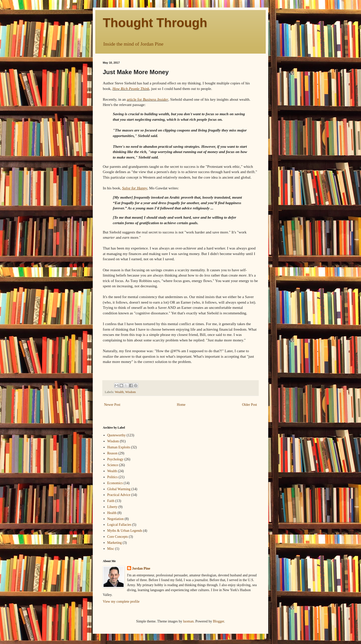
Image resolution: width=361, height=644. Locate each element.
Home (181, 405)
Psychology (115, 459)
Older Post (250, 405)
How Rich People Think (131, 89)
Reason (112, 453)
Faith (111, 501)
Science (113, 465)
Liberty (112, 507)
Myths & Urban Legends (125, 531)
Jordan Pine (141, 568)
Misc (111, 549)
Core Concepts (118, 537)
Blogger (218, 621)
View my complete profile (121, 602)
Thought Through (155, 23)
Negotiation (116, 519)
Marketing (115, 543)
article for (148, 99)
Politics (113, 477)
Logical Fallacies (119, 525)
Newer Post (112, 405)
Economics (115, 483)
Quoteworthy (117, 435)
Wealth (119, 392)
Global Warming (119, 489)
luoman (188, 621)
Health (112, 513)
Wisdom (130, 392)
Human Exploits (119, 447)
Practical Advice (119, 495)
